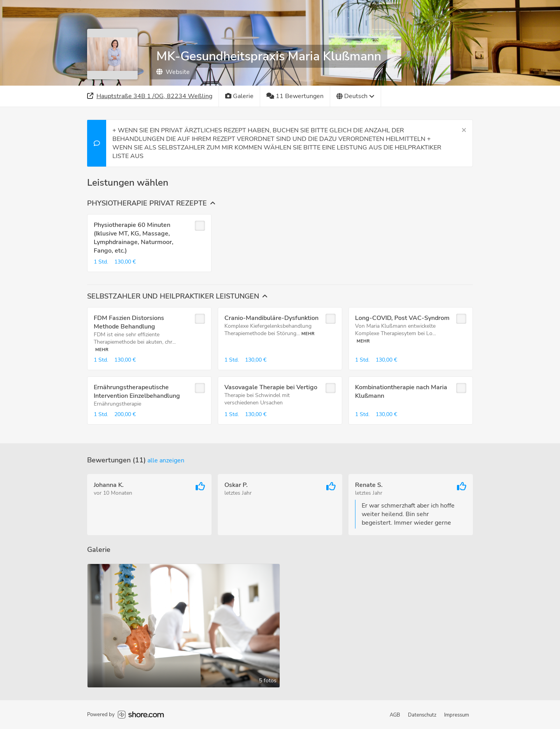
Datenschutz (422, 715)
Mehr (102, 350)
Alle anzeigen (166, 460)
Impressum (457, 715)
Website (173, 72)
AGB (395, 715)
